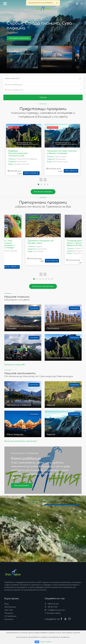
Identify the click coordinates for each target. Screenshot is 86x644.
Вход (6, 604)
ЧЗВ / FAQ (9, 610)
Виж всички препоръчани (43, 286)
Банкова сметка (54, 613)
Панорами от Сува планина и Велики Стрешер (62, 152)
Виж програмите (22, 485)
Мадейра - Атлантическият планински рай (18, 153)
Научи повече (46, 642)
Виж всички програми (43, 192)
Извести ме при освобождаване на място (28, 144)
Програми (9, 613)
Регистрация (10, 607)
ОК (37, 642)
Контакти (9, 619)
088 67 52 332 (52, 604)
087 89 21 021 (51, 607)
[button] (43, 84)
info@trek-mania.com (55, 610)
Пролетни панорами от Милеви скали (41, 242)
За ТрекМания (10, 616)
